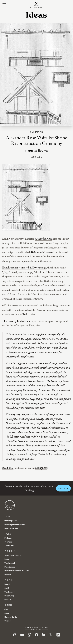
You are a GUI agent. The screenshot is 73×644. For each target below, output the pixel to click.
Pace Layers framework (15, 525)
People (8, 580)
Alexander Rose (43, 239)
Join (6, 609)
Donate (8, 605)
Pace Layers (10, 567)
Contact (8, 621)
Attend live (9, 546)
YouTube (8, 542)
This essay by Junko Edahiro (18, 321)
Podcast (8, 538)
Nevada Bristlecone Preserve (17, 571)
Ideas (7, 516)
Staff (7, 588)
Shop (7, 613)
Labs (7, 559)
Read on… (8, 468)
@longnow (41, 468)
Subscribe (63, 488)
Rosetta (8, 575)
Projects (10, 551)
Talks (8, 534)
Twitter (27, 314)
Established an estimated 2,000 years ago (24, 267)
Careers (8, 600)
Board (7, 584)
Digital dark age (11, 528)
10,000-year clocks (12, 555)
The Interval (10, 563)
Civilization (36, 132)
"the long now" (11, 521)
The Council (9, 592)
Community (9, 596)
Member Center (11, 617)
